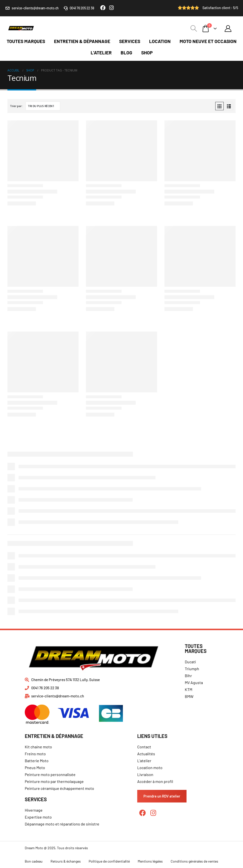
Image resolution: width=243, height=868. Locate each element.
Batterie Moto (37, 761)
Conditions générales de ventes (194, 861)
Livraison (145, 774)
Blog (126, 53)
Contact (144, 747)
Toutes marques (26, 41)
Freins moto (35, 754)
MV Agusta (194, 682)
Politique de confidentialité (109, 861)
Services (130, 41)
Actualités (146, 754)
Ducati (190, 662)
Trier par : (16, 106)
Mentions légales (150, 861)
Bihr (188, 676)
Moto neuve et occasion (208, 41)
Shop (147, 53)
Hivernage (34, 810)
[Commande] (43, 106)
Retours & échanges (66, 861)
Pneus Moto (35, 768)
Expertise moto (38, 817)
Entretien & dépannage (82, 41)
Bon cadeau (34, 861)
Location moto (150, 768)
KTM (189, 689)
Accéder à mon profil (155, 781)
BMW (189, 696)
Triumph (192, 669)
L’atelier (101, 53)
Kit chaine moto (38, 747)
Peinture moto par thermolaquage (54, 781)
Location (160, 41)
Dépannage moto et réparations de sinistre (62, 824)
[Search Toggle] (194, 28)
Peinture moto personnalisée (50, 774)
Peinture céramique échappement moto (59, 788)
